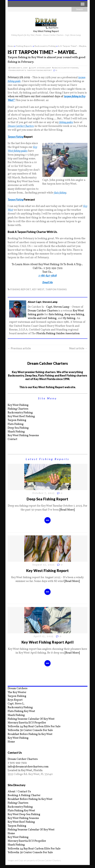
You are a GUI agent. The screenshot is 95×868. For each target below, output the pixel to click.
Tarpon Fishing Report (39, 70)
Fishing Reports (24, 46)
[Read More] (67, 510)
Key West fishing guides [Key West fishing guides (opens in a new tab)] (22, 149)
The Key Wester (17, 692)
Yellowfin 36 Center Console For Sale (30, 730)
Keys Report (15, 700)
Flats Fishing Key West (21, 711)
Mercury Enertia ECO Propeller (27, 723)
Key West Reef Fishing (21, 416)
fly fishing (69, 318)
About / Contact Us (19, 792)
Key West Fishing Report (47, 571)
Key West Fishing (18, 405)
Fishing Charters (18, 409)
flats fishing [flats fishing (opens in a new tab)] (60, 193)
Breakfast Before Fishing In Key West (30, 734)
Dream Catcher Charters (21, 126)
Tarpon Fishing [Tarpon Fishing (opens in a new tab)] (16, 137)
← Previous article (19, 348)
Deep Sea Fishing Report (47, 499)
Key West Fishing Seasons (23, 436)
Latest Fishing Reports (48, 459)
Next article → (78, 348)
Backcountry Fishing (66, 68)
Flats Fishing (16, 424)
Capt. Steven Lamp (41, 68)
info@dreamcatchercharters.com (28, 767)
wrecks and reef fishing (42, 318)
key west (38, 289)
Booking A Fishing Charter (24, 795)
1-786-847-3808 (48, 276)
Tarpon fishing (56, 289)
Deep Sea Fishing (18, 428)
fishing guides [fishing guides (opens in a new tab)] (66, 122)
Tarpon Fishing (17, 420)
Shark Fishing (16, 432)
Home (11, 742)
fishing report (21, 289)
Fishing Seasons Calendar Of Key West (31, 719)
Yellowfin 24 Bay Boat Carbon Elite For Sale (34, 727)
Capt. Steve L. (16, 704)
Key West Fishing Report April (47, 642)
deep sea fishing (74, 315)
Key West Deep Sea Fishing (24, 814)
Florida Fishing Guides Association (58, 334)
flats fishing (56, 315)
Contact (12, 439)
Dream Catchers (18, 688)
